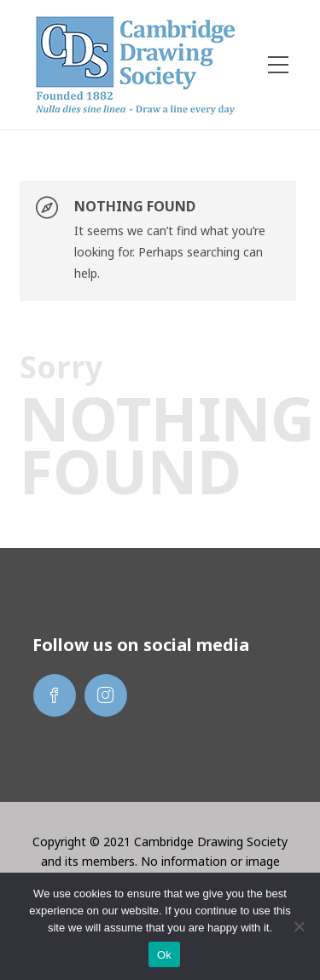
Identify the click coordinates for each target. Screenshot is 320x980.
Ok (164, 955)
